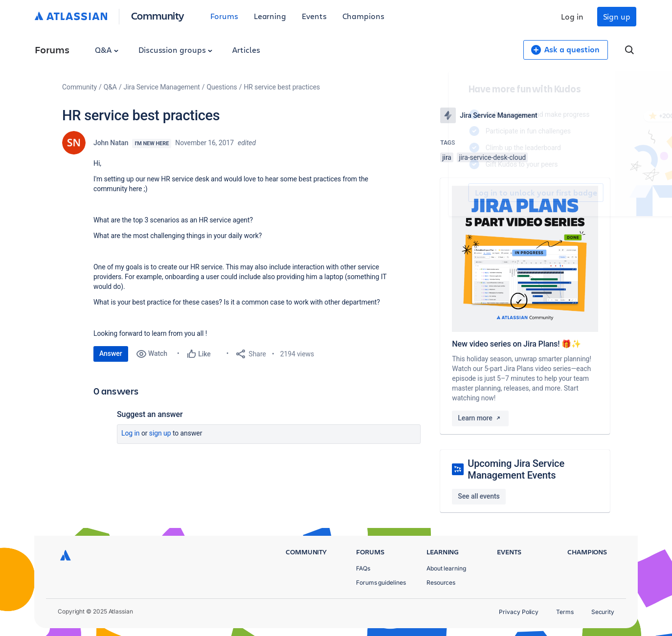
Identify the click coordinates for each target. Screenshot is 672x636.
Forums (224, 16)
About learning (446, 568)
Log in (572, 16)
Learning (270, 16)
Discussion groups (176, 50)
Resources (441, 582)
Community (158, 15)
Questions (222, 87)
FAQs (363, 568)
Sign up (617, 16)
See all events (479, 496)
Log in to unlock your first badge (451, 193)
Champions (363, 16)
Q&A (107, 50)
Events (314, 16)
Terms (565, 612)
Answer (111, 353)
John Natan (111, 143)
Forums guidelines (381, 582)
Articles (246, 50)
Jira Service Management (162, 87)
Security (603, 612)
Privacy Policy (519, 612)
